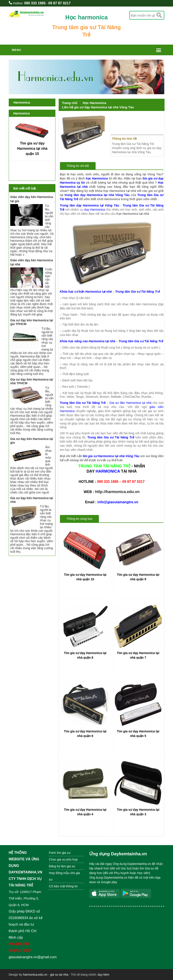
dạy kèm (103, 975)
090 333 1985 (35, 3)
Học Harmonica (94, 103)
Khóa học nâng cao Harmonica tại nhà (87, 341)
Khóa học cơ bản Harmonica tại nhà (86, 292)
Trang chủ (70, 103)
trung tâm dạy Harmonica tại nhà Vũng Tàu (97, 195)
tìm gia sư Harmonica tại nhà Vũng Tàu (111, 456)
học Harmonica (97, 178)
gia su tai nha (59, 975)
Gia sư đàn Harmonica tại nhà (130, 403)
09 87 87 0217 (59, 3)
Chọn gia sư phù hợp (63, 859)
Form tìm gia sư (60, 853)
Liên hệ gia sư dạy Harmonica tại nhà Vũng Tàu (98, 107)
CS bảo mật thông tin (63, 886)
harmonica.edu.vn (35, 975)
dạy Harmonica (95, 210)
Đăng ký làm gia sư (62, 866)
